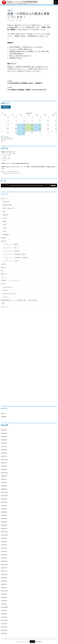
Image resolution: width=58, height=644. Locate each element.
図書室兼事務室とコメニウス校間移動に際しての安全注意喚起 (19, 300)
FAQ (2, 271)
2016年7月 (4, 571)
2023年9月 (4, 463)
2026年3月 (4, 430)
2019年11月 (4, 496)
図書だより (4, 274)
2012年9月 (4, 624)
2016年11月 (4, 561)
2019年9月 (4, 499)
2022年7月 (4, 479)
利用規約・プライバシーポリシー (11, 280)
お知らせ (10, 10)
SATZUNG (5, 290)
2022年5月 (4, 482)
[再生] (3, 186)
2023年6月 (4, 469)
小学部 (4, 225)
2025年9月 (4, 437)
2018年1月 (4, 528)
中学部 (4, 228)
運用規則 (5, 215)
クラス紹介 (4, 218)
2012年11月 (4, 620)
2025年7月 (4, 443)
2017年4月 (4, 548)
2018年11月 (4, 512)
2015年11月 (4, 574)
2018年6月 (4, 519)
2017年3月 (4, 551)
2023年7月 (4, 466)
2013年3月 (4, 617)
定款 (4, 212)
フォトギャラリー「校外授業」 (12, 251)
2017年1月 (4, 558)
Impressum (6, 297)
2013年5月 (4, 610)
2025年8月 (4, 440)
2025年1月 (4, 446)
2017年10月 (4, 535)
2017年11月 (4, 532)
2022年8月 (4, 476)
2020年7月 (4, 486)
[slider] (26, 186)
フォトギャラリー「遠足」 (10, 248)
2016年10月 (4, 565)
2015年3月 (4, 584)
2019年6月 (4, 505)
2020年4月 (4, 489)
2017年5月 (4, 545)
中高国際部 (6, 235)
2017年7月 (4, 538)
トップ (3, 319)
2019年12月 (4, 492)
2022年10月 (4, 473)
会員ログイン (5, 307)
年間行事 (3, 241)
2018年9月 (4, 515)
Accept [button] (32, 642)
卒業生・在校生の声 (8, 208)
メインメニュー (56, 2)
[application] (29, 186)
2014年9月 (4, 594)
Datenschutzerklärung (9, 294)
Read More (39, 641)
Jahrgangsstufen (7, 287)
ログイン (6, 107)
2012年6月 (4, 630)
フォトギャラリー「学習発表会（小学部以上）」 (17, 257)
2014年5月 (4, 597)
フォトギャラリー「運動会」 (11, 244)
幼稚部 (4, 221)
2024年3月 (4, 453)
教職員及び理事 (7, 205)
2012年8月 (4, 627)
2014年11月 (4, 591)
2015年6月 (4, 581)
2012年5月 (4, 633)
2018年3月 (4, 525)
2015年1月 (4, 588)
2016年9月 (4, 568)
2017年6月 (4, 542)
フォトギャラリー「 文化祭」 (11, 261)
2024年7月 (4, 450)
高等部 (4, 231)
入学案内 (3, 264)
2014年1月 (4, 604)
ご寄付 (3, 303)
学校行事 (3, 417)
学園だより (4, 267)
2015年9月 (4, 578)
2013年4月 (4, 614)
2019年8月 (4, 502)
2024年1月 (4, 456)
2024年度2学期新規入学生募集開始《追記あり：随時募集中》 (29, 82)
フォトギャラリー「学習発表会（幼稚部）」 (15, 254)
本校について (5, 198)
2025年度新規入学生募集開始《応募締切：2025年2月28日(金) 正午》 (29, 88)
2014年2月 (4, 601)
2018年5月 (4, 522)
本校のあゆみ (6, 202)
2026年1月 (4, 433)
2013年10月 (4, 607)
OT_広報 (20, 20)
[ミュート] (50, 186)
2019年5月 (4, 509)
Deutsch (3, 284)
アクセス (3, 277)
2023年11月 (4, 460)
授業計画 (3, 238)
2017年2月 (4, 555)
